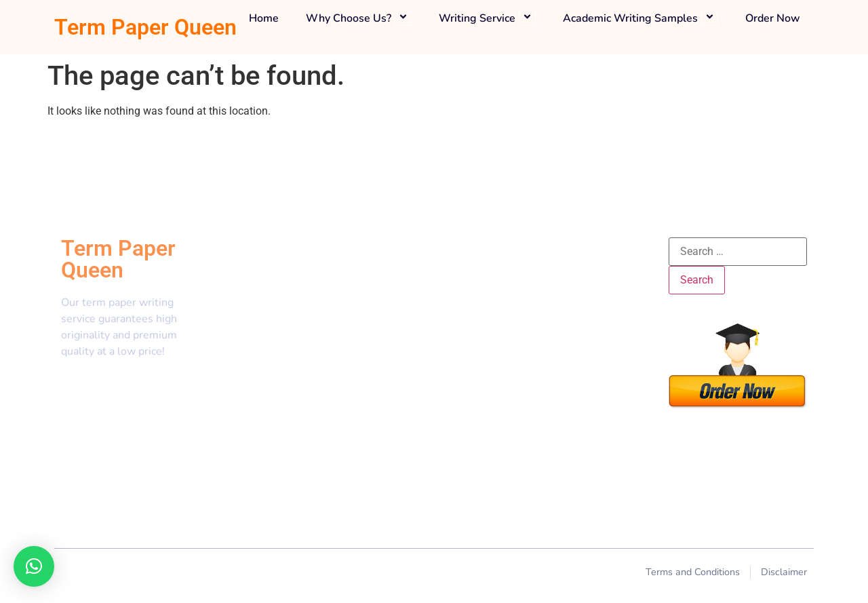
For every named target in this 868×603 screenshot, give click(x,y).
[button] (34, 566)
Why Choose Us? (359, 19)
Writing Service (487, 19)
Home (264, 19)
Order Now (773, 19)
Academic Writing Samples (640, 19)
